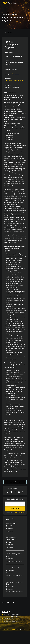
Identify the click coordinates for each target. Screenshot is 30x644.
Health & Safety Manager (15, 568)
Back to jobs (9, 33)
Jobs (8, 12)
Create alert (15, 509)
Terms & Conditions (5, 629)
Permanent (16, 74)
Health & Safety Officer (14, 554)
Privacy (14, 629)
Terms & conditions (19, 513)
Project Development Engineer (10, 14)
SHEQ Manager (11, 523)
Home (4, 12)
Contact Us (26, 629)
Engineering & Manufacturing (14, 80)
